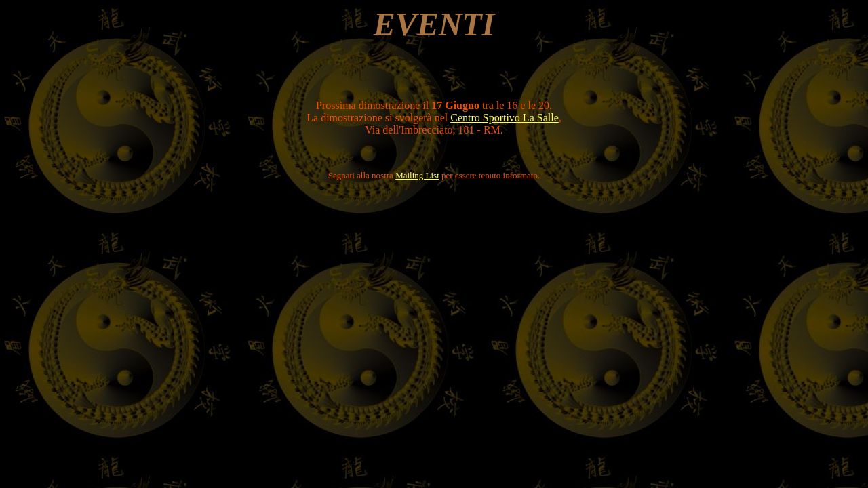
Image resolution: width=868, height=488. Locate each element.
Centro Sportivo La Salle (505, 118)
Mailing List (417, 175)
